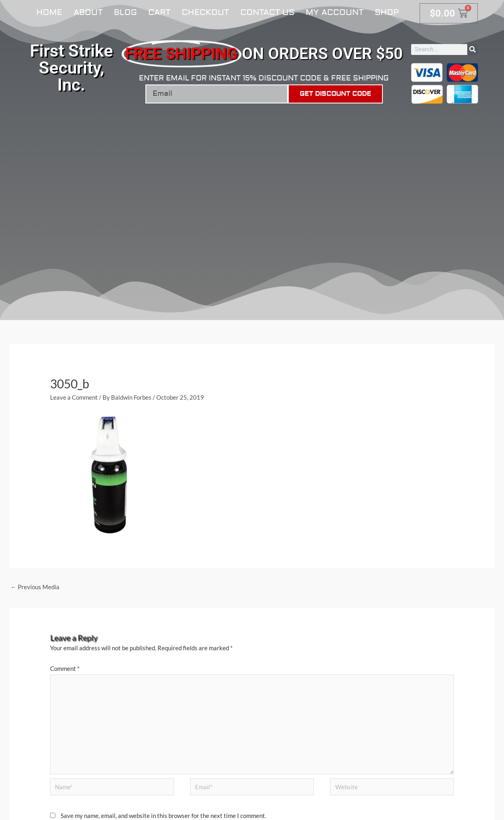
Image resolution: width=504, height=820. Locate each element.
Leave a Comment (74, 397)
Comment (65, 668)
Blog (125, 12)
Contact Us (267, 12)
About (88, 12)
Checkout (205, 12)
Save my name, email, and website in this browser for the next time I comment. (163, 816)
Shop (387, 12)
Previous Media (35, 587)
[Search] (473, 50)
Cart (159, 12)
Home (49, 12)
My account (335, 12)
